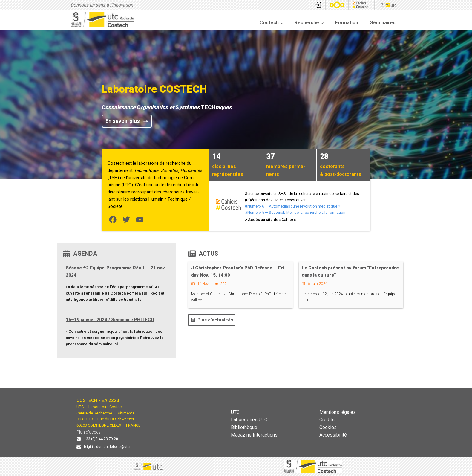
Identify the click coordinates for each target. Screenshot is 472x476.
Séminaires (383, 23)
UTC (235, 412)
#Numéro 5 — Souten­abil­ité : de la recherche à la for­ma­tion (295, 212)
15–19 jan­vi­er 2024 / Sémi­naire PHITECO (110, 320)
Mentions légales (338, 412)
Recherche (307, 23)
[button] (212, 320)
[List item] (113, 220)
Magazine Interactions (254, 435)
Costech (269, 23)
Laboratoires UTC (249, 420)
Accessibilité (333, 435)
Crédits (327, 420)
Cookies (328, 427)
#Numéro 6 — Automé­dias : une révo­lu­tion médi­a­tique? (293, 206)
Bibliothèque (244, 427)
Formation (347, 23)
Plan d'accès (89, 432)
